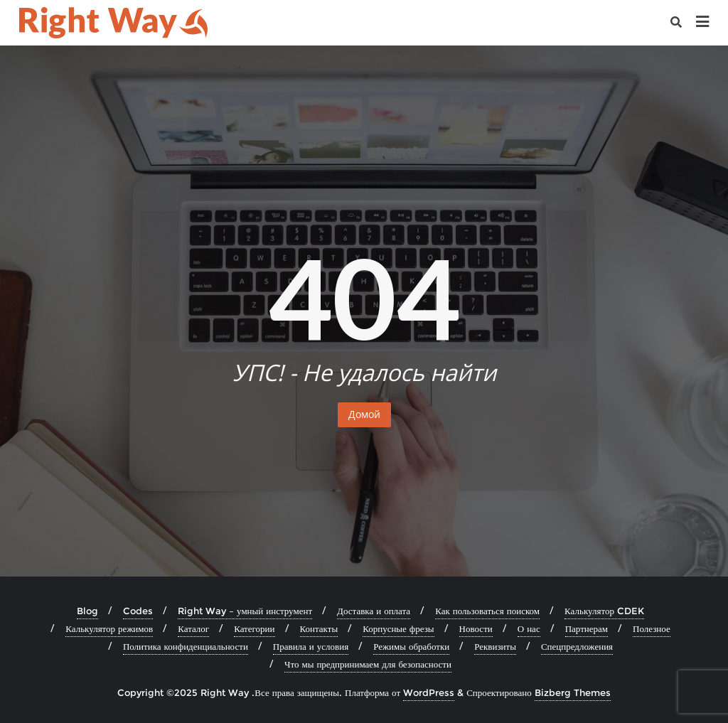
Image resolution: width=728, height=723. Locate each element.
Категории (254, 628)
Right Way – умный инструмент (245, 611)
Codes (138, 611)
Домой (364, 414)
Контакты (319, 628)
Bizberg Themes (573, 692)
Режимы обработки (411, 646)
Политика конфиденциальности (186, 646)
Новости (476, 628)
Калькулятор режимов (109, 628)
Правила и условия (311, 646)
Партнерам (587, 628)
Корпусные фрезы (398, 628)
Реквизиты (495, 646)
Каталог (193, 628)
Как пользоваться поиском (487, 611)
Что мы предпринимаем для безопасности (368, 664)
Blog (87, 611)
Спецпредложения (577, 646)
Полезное (652, 628)
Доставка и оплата (374, 611)
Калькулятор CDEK (604, 611)
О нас (529, 628)
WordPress (429, 692)
